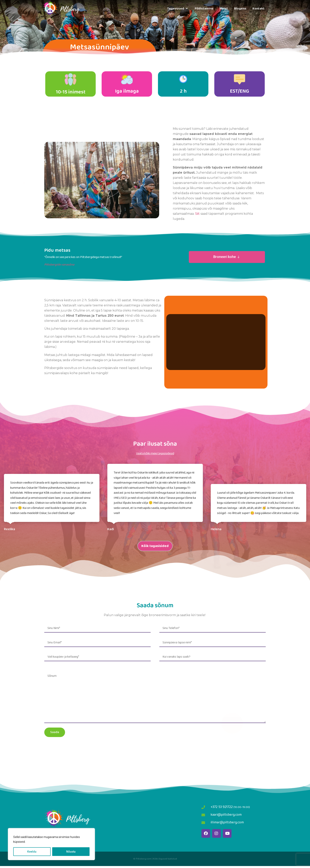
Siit (197, 216)
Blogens (240, 9)
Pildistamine (204, 9)
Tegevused (178, 9)
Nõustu (71, 852)
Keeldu (32, 852)
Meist (224, 9)
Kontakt (258, 9)
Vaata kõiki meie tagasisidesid (155, 455)
